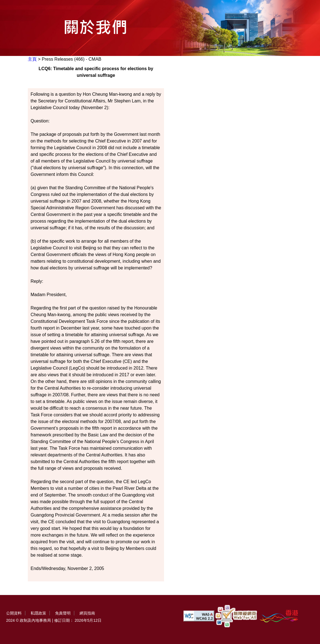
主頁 (32, 59)
